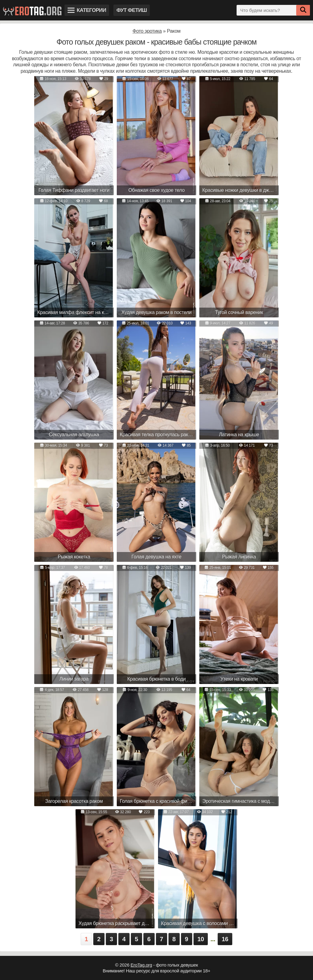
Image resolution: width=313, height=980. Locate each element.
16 (225, 939)
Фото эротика (147, 31)
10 (201, 939)
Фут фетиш (132, 10)
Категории (87, 10)
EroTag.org (141, 965)
